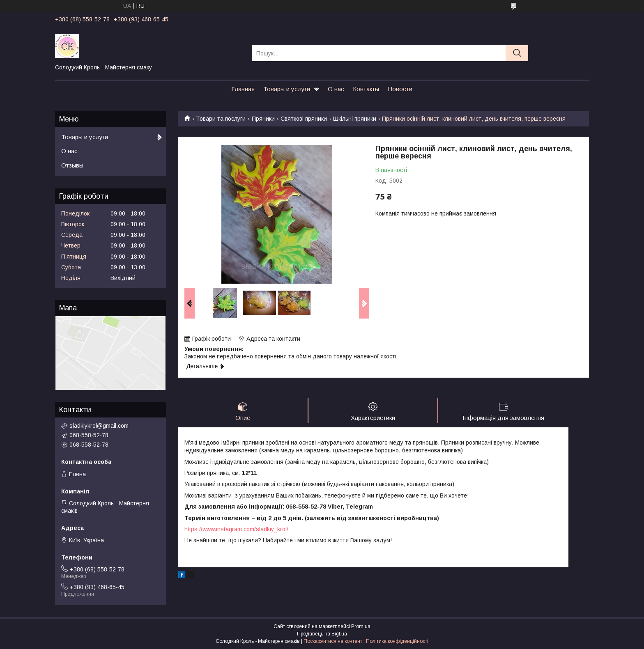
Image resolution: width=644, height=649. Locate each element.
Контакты (366, 89)
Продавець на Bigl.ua (322, 634)
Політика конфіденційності (397, 641)
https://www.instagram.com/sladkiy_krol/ (236, 529)
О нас (336, 89)
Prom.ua (361, 626)
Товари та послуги (221, 119)
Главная (243, 89)
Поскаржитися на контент (333, 641)
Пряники (263, 119)
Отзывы (72, 165)
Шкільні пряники (355, 119)
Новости (400, 89)
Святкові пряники (304, 119)
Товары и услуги (287, 89)
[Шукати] (517, 53)
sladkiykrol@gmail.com (99, 426)
